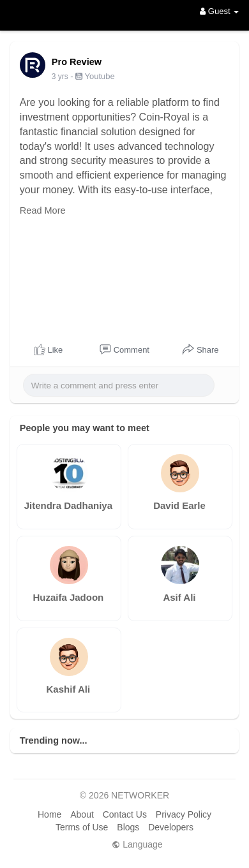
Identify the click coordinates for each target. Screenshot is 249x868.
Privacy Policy (184, 814)
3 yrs (60, 77)
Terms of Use (82, 827)
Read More (43, 210)
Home (49, 814)
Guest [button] (219, 11)
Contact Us (125, 814)
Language (137, 844)
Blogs (128, 827)
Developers (171, 827)
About (82, 814)
